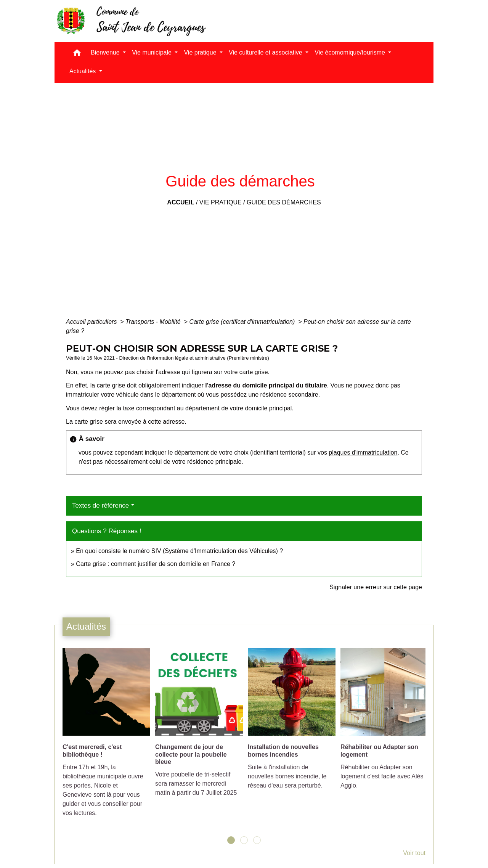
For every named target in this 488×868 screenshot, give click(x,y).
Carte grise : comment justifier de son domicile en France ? (156, 564)
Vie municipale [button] (152, 52)
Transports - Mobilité (154, 322)
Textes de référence (100, 506)
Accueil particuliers (92, 322)
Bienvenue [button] (106, 52)
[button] (77, 54)
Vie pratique (221, 202)
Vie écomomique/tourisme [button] (351, 52)
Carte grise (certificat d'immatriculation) (243, 322)
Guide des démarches (284, 202)
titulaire (316, 385)
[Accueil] (131, 21)
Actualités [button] (83, 71)
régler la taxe (117, 408)
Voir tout (414, 853)
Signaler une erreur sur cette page (376, 587)
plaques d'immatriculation (363, 452)
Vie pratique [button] (201, 52)
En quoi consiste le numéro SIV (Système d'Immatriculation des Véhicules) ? (179, 551)
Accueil (181, 202)
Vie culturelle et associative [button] (266, 52)
